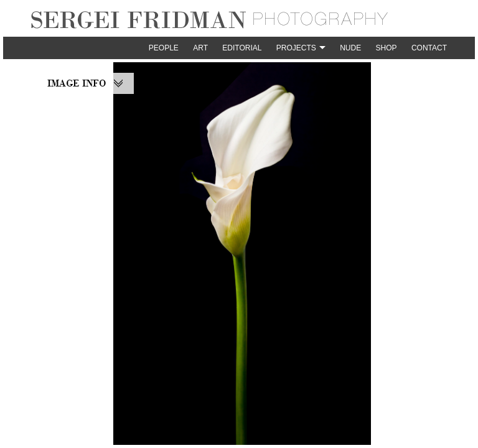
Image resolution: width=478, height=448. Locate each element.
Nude (350, 48)
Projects (296, 48)
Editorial (242, 48)
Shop (387, 48)
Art (200, 48)
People (164, 48)
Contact (429, 48)
